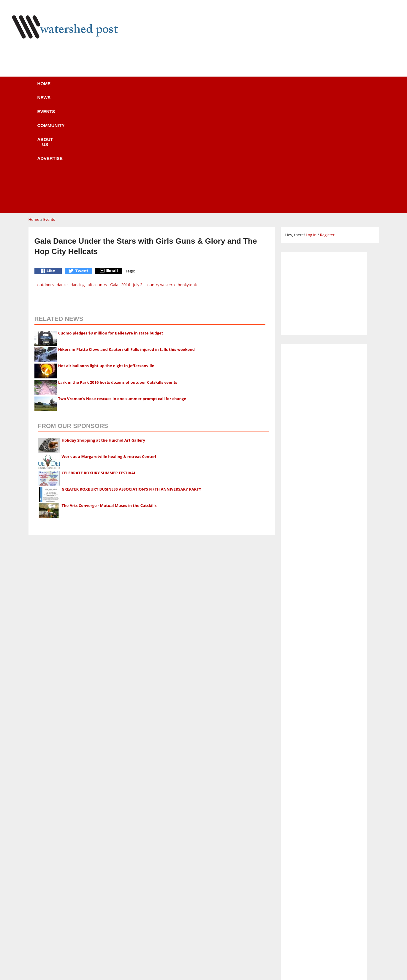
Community (169, 87)
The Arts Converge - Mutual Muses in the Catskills (109, 393)
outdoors (46, 172)
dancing (78, 172)
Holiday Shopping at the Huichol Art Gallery (103, 327)
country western (160, 172)
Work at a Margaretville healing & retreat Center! (109, 344)
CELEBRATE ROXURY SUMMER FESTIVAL (99, 360)
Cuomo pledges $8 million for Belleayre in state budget (111, 220)
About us (213, 87)
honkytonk (187, 172)
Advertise (256, 87)
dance (62, 172)
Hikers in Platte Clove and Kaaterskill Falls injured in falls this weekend (126, 237)
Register (327, 122)
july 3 (138, 172)
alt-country (97, 172)
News (94, 87)
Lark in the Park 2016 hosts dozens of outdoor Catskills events (118, 269)
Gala (114, 172)
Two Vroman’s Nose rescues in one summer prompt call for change (122, 286)
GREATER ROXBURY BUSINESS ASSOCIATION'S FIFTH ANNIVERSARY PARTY (131, 376)
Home (61, 87)
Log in (311, 122)
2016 (126, 172)
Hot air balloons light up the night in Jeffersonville (106, 253)
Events (128, 87)
